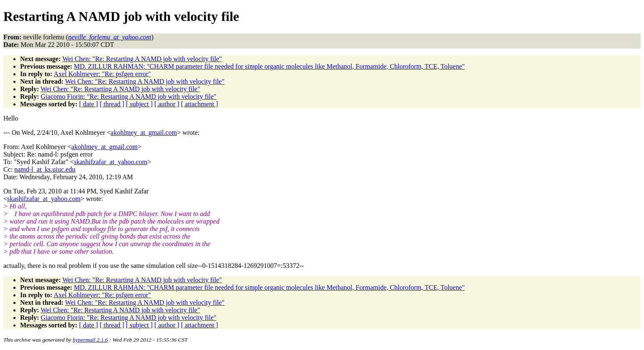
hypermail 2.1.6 (90, 340)
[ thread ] (112, 104)
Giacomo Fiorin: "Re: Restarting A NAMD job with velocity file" (128, 97)
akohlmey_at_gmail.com (144, 133)
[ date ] (89, 104)
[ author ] (167, 104)
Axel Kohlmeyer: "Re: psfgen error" (102, 74)
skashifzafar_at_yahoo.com (110, 162)
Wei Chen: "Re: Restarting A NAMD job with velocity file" (142, 59)
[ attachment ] (199, 104)
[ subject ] (139, 104)
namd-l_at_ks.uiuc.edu (45, 169)
